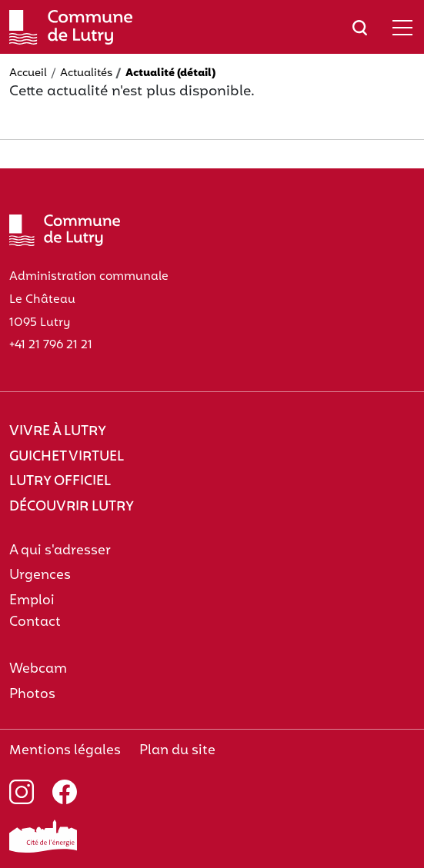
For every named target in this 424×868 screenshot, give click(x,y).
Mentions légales (65, 751)
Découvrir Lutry (72, 507)
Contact (35, 622)
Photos (32, 695)
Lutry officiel (60, 482)
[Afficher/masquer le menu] (402, 27)
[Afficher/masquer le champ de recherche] (360, 27)
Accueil (28, 73)
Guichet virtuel (67, 457)
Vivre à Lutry (58, 432)
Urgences (40, 575)
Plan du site (177, 751)
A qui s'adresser (60, 551)
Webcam (38, 669)
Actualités (86, 73)
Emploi (32, 601)
